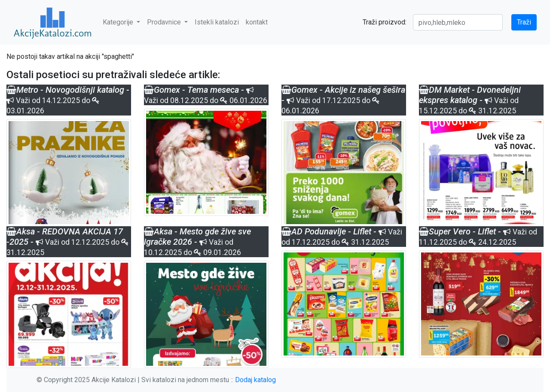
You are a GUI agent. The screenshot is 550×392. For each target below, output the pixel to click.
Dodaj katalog (255, 380)
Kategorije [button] (119, 22)
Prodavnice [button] (165, 22)
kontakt (257, 22)
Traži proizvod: (385, 22)
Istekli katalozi (217, 22)
